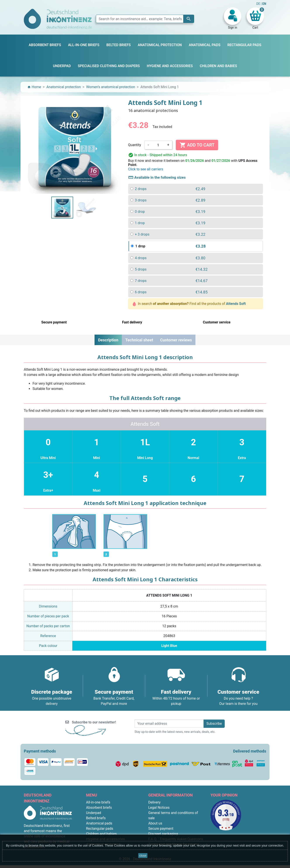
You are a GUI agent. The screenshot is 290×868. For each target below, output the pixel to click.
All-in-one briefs (98, 802)
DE (259, 4)
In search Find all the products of (189, 304)
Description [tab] (108, 340)
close (143, 856)
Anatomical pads (99, 823)
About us (155, 823)
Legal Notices (159, 808)
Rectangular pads (100, 829)
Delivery (154, 802)
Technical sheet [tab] (139, 340)
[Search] (145, 19)
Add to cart (197, 145)
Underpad (94, 813)
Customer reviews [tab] (176, 340)
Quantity (135, 145)
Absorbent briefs (99, 808)
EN (264, 4)
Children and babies (101, 834)
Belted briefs (96, 818)
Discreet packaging (163, 834)
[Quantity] (158, 145)
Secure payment (161, 829)
